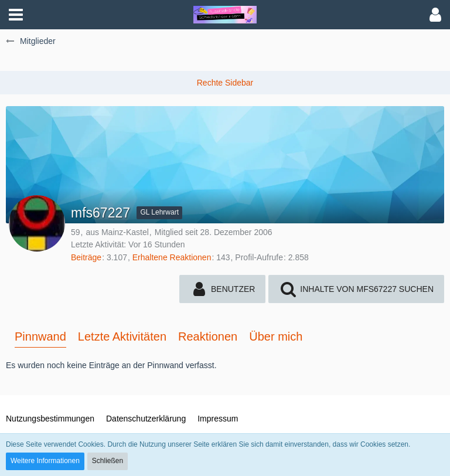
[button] (16, 15)
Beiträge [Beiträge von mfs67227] (86, 257)
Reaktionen (208, 336)
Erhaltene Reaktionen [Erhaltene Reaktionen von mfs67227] (172, 257)
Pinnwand (40, 336)
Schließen (108, 461)
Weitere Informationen (45, 461)
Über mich (276, 336)
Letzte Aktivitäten (122, 336)
